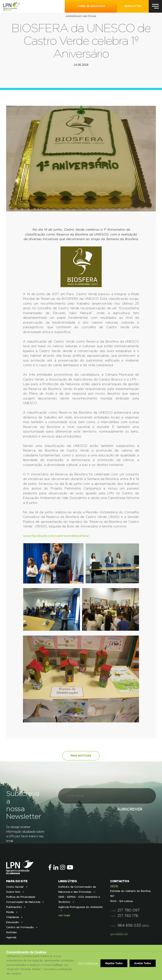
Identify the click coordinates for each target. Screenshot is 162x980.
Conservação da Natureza (23, 902)
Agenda (11, 937)
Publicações (14, 907)
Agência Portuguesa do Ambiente (80, 907)
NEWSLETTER (133, 6)
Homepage (73, 16)
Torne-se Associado (91, 6)
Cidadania (12, 917)
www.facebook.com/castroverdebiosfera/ (56, 536)
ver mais (64, 916)
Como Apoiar (15, 887)
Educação (13, 922)
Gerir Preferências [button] (88, 963)
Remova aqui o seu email (81, 807)
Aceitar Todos (143, 963)
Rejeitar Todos (114, 963)
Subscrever (129, 810)
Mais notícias (81, 756)
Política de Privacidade (21, 897)
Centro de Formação (20, 927)
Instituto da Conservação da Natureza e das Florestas (77, 889)
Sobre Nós (13, 892)
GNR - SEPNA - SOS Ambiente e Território (79, 899)
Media (10, 912)
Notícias (90, 16)
